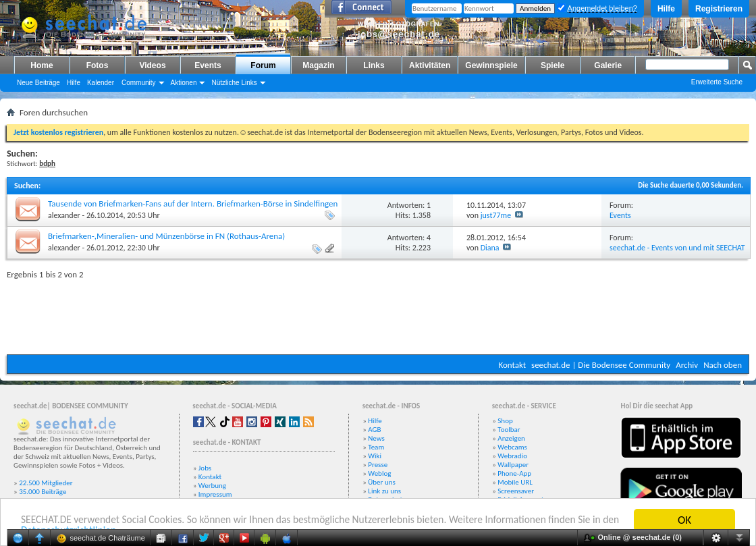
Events (208, 65)
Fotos (98, 65)
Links (374, 65)
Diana (490, 248)
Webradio (512, 456)
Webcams (512, 447)
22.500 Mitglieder (46, 483)
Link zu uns (384, 491)
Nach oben (723, 365)
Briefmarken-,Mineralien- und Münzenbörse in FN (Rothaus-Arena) (166, 236)
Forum (263, 65)
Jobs (205, 468)
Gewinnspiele (491, 65)
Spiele (552, 65)
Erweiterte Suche (717, 82)
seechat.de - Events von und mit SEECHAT (677, 248)
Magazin (318, 65)
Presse (378, 465)
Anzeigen (511, 438)
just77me (496, 215)
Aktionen (184, 83)
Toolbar (509, 430)
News (376, 438)
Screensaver (516, 491)
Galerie (608, 65)
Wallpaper (513, 465)
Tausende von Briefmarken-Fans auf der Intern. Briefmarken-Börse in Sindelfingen (193, 203)
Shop (505, 421)
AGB (374, 430)
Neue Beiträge (38, 83)
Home (42, 65)
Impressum (215, 494)
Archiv (687, 365)
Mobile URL (515, 482)
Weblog (379, 473)
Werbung (212, 486)
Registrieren (719, 9)
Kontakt (512, 365)
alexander (64, 215)
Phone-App (514, 473)
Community (139, 83)
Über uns (382, 482)
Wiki (375, 456)
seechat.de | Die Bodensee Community (601, 365)
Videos (152, 65)
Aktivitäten (430, 65)
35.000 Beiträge (43, 492)
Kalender (101, 83)
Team (376, 447)
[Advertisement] (378, 314)
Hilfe (666, 9)
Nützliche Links (234, 83)
